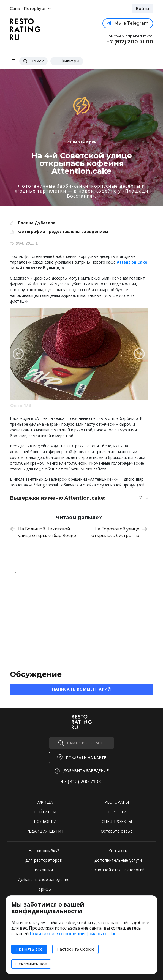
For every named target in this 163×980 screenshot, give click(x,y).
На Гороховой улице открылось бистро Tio (119, 532)
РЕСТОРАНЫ (117, 802)
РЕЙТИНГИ (45, 812)
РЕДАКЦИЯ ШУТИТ (45, 831)
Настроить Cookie (75, 949)
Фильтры (67, 61)
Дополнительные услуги (118, 860)
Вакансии (44, 870)
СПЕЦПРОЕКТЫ (117, 821)
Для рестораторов (44, 860)
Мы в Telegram (128, 23)
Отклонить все (31, 964)
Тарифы (44, 889)
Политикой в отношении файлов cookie (73, 934)
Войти (142, 9)
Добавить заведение (86, 770)
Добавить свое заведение (44, 879)
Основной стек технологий (118, 870)
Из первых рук (81, 142)
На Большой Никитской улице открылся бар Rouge (43, 532)
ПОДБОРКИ (45, 821)
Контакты (118, 851)
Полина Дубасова (37, 223)
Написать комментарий (81, 689)
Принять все (29, 949)
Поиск (33, 61)
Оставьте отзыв (117, 831)
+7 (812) (82, 781)
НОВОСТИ (117, 812)
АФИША (45, 802)
